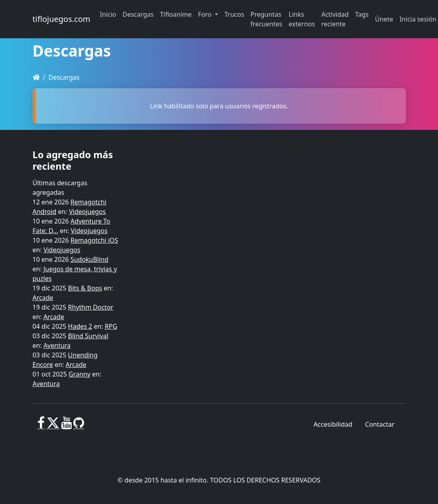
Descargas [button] (138, 14)
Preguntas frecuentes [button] (267, 19)
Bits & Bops (85, 288)
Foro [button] (206, 14)
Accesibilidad (333, 424)
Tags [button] (362, 14)
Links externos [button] (302, 19)
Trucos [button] (234, 14)
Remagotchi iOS (94, 240)
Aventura (57, 345)
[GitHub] (79, 426)
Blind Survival (88, 336)
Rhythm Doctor (91, 307)
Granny (80, 374)
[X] (53, 426)
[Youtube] (66, 426)
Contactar (380, 424)
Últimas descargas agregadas (60, 188)
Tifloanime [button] (176, 14)
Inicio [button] (108, 14)
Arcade (43, 298)
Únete (384, 19)
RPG (111, 326)
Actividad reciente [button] (335, 19)
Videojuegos (87, 212)
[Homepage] (36, 77)
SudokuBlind (89, 259)
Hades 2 (80, 326)
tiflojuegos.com (62, 19)
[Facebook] (41, 426)
